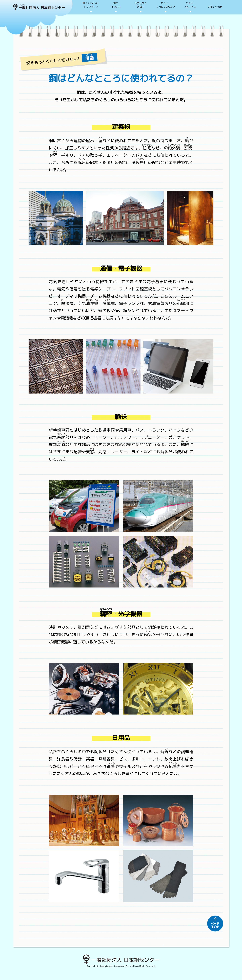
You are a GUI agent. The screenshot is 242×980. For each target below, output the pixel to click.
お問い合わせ (215, 7)
